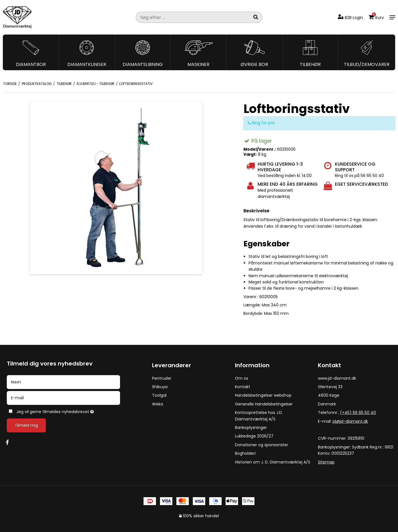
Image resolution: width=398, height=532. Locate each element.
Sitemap (326, 462)
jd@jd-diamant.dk (350, 421)
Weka (158, 404)
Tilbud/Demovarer (367, 64)
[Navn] (63, 382)
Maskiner (198, 64)
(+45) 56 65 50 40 (358, 413)
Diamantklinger (87, 64)
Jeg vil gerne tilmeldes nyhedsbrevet (73, 411)
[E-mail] (63, 398)
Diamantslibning (143, 64)
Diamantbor (31, 64)
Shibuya (160, 387)
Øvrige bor (254, 64)
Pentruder (162, 378)
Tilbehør (310, 64)
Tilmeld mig (26, 425)
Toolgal (159, 395)
